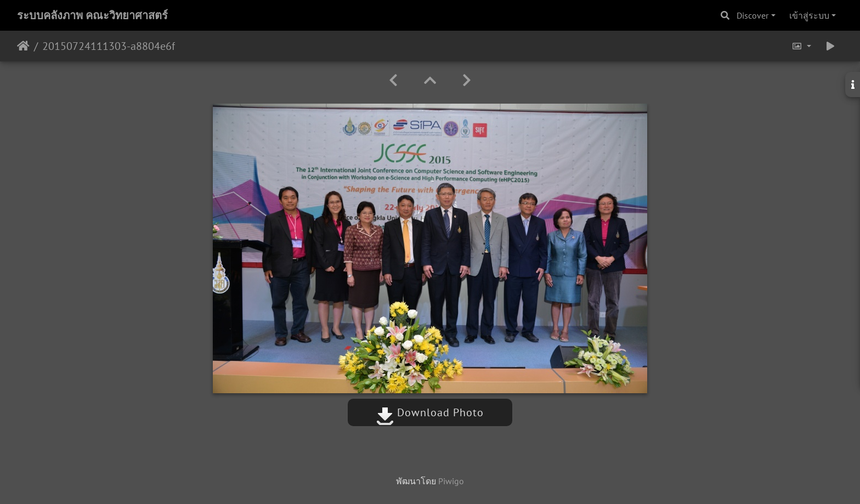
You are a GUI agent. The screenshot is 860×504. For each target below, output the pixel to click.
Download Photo (430, 412)
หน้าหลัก (23, 46)
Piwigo (451, 481)
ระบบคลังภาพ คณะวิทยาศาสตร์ (92, 15)
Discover (752, 15)
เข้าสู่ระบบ (809, 15)
